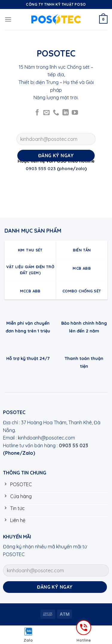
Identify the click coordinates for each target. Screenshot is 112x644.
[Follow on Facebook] (37, 113)
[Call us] (56, 113)
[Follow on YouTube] (75, 113)
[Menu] (8, 19)
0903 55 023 (73, 445)
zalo (80, 168)
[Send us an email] (46, 113)
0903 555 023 (41, 168)
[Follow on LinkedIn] (66, 113)
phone (66, 168)
